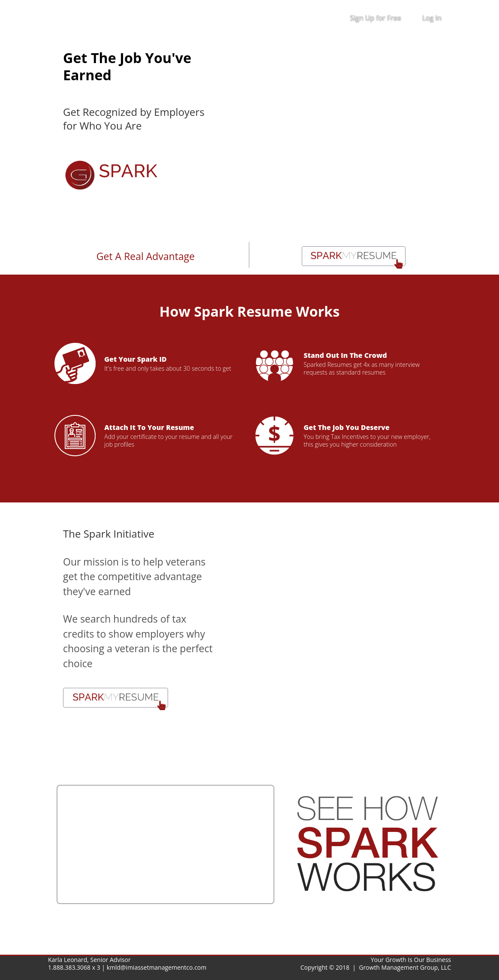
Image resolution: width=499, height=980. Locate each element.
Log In (432, 18)
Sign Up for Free (376, 18)
